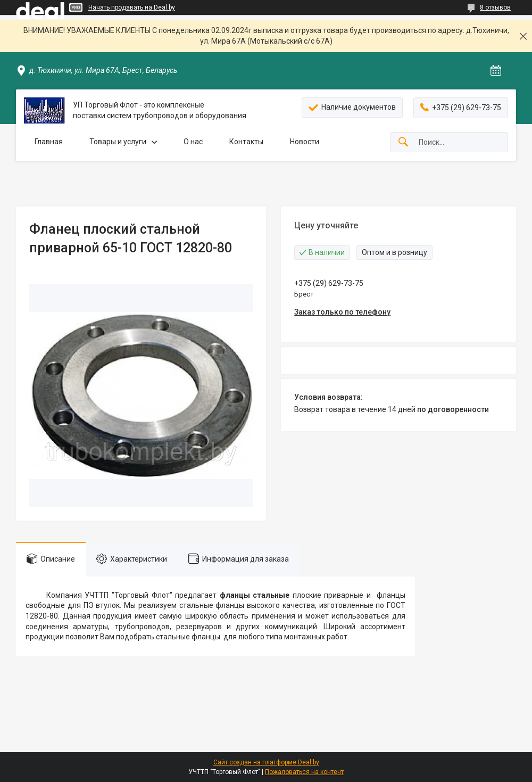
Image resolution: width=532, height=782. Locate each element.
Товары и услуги (118, 142)
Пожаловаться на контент (304, 772)
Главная (49, 142)
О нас (193, 142)
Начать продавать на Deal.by (132, 7)
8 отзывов (495, 7)
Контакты (246, 142)
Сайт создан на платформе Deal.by (266, 762)
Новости (305, 142)
